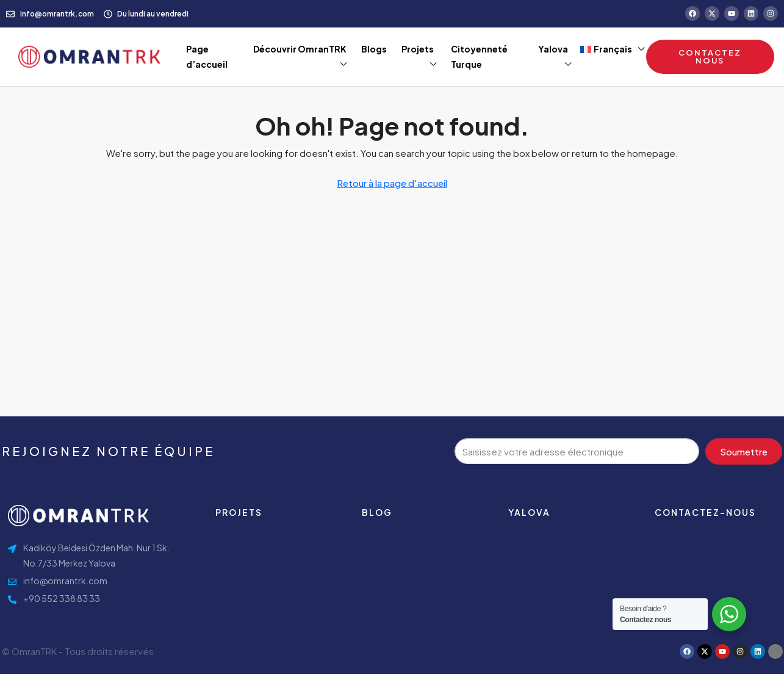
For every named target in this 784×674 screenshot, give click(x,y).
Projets (418, 49)
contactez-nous (705, 512)
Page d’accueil (207, 56)
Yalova (553, 49)
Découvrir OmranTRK (300, 49)
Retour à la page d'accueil (392, 183)
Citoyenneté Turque (479, 56)
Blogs (374, 49)
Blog (377, 512)
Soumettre (744, 451)
